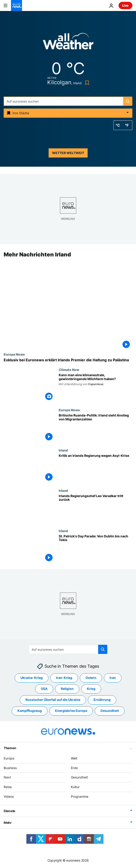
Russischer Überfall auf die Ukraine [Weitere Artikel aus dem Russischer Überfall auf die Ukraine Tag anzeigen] (53, 700)
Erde (74, 768)
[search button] (128, 101)
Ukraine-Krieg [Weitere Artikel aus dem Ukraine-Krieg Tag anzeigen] (32, 678)
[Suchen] (68, 101)
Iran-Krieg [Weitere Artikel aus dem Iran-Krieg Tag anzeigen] (64, 678)
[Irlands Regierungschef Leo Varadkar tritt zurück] (96, 509)
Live (125, 5)
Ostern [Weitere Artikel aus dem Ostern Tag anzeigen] (91, 678)
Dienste (9, 811)
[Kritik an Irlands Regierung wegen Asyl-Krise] (96, 468)
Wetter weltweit (68, 153)
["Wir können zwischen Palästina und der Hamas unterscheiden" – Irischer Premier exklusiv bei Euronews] (68, 360)
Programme (80, 796)
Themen (10, 748)
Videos (9, 796)
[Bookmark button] (86, 83)
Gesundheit (79, 777)
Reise (8, 787)
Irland (63, 450)
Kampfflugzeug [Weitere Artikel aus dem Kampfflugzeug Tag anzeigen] (30, 711)
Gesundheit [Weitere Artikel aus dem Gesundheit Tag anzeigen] (110, 711)
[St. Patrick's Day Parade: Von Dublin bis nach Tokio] (96, 549)
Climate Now (69, 370)
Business (10, 768)
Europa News (14, 354)
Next (7, 777)
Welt (74, 758)
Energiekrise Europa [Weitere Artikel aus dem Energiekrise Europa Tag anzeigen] (71, 711)
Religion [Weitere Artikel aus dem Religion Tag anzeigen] (67, 689)
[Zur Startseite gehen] (17, 5)
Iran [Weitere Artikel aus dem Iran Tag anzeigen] (113, 678)
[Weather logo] (68, 43)
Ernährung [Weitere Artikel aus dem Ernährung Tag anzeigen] (102, 700)
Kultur (75, 787)
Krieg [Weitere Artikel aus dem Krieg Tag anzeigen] (91, 689)
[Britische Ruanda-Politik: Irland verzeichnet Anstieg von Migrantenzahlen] (96, 428)
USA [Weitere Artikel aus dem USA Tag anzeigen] (44, 689)
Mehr (8, 823)
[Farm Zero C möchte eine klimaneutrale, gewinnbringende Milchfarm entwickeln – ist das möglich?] (96, 388)
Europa (9, 758)
